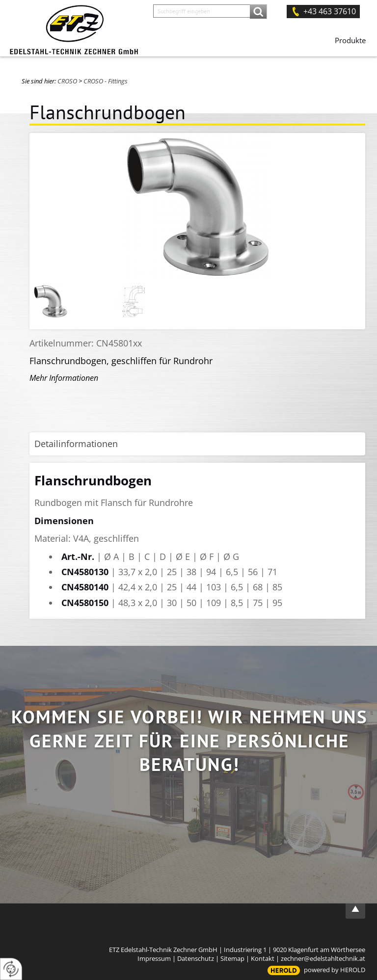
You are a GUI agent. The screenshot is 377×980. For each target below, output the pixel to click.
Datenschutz (196, 958)
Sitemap (232, 958)
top (355, 909)
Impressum (154, 958)
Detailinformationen (76, 444)
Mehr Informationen (64, 378)
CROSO (67, 81)
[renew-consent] (11, 969)
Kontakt (263, 958)
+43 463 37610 (330, 11)
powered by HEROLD (335, 970)
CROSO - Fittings (106, 81)
